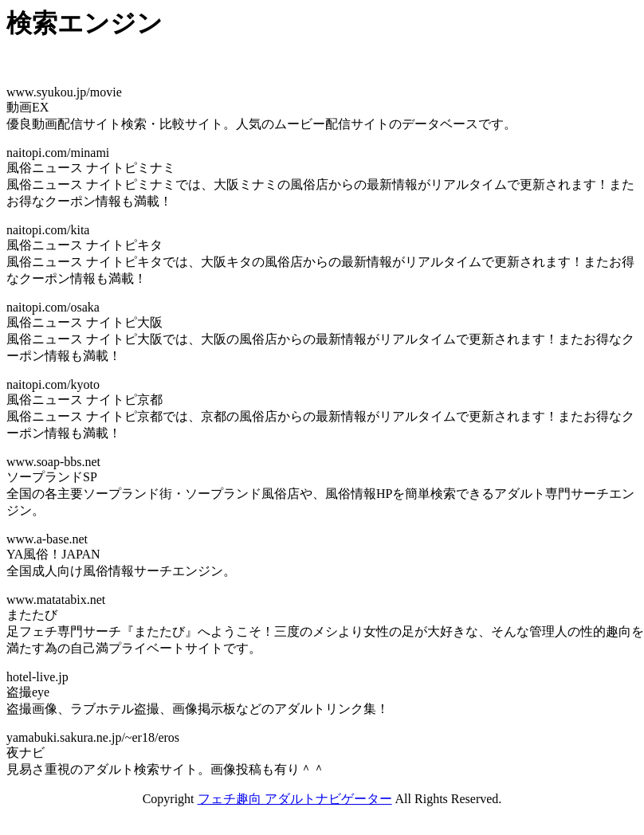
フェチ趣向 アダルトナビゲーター (295, 799)
